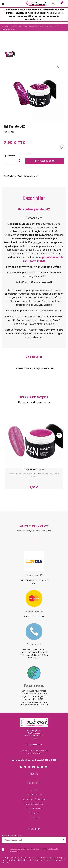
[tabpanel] (34, 450)
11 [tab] (44, 505)
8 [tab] (32, 505)
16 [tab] (64, 505)
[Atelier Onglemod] (36, 4)
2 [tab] (8, 505)
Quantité (10, 156)
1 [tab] (4, 505)
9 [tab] (36, 505)
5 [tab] (20, 505)
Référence (9, 132)
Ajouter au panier (45, 161)
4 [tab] (16, 505)
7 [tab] (28, 505)
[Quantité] (13, 160)
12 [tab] (48, 505)
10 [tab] (40, 505)
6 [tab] (24, 505)
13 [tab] (52, 505)
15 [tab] (60, 505)
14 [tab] (56, 505)
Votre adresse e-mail (12, 835)
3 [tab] (12, 505)
